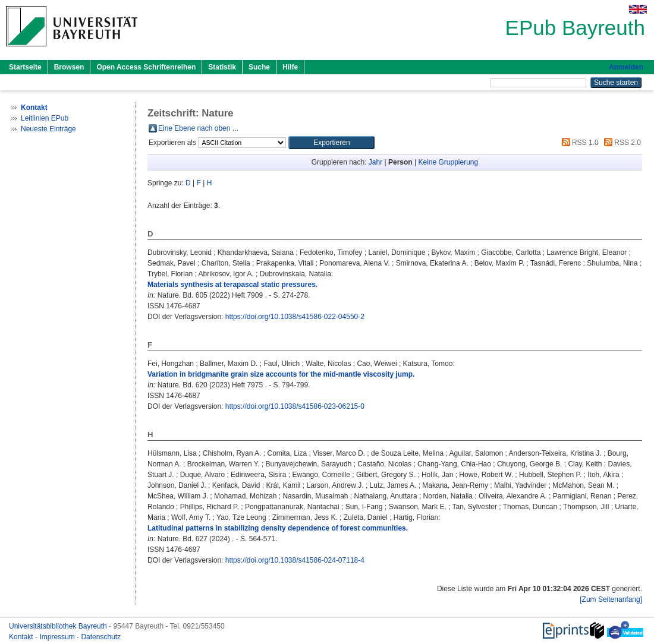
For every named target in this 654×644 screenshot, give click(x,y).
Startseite (25, 67)
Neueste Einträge (48, 129)
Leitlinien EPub (45, 118)
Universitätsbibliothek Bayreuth (59, 626)
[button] (331, 143)
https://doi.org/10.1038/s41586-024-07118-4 (295, 560)
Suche (259, 67)
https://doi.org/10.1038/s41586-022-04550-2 (295, 317)
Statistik (222, 67)
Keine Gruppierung (448, 162)
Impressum (58, 637)
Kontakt (22, 637)
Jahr (375, 162)
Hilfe (290, 67)
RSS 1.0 (578, 143)
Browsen (69, 67)
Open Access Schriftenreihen (146, 67)
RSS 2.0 (621, 143)
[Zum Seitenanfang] (611, 599)
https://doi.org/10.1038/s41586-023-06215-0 (295, 406)
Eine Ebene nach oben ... (198, 128)
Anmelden (626, 67)
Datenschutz (101, 637)
